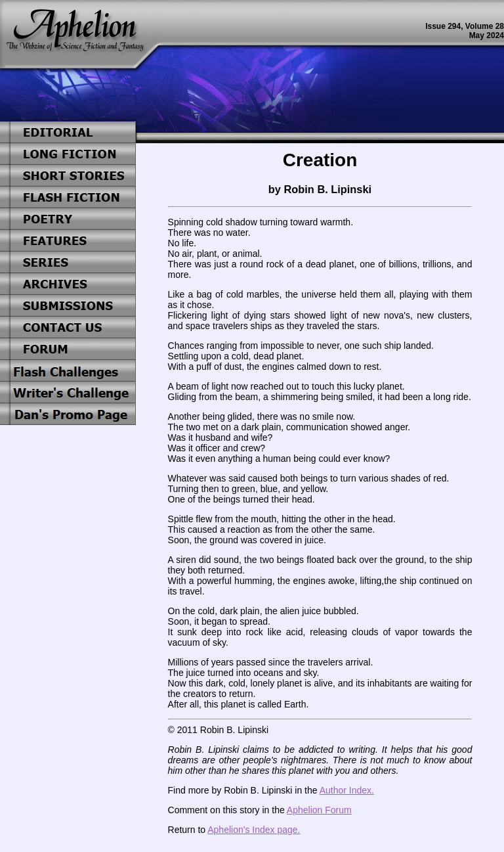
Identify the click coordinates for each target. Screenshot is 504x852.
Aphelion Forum (319, 810)
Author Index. (347, 790)
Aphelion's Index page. (254, 830)
